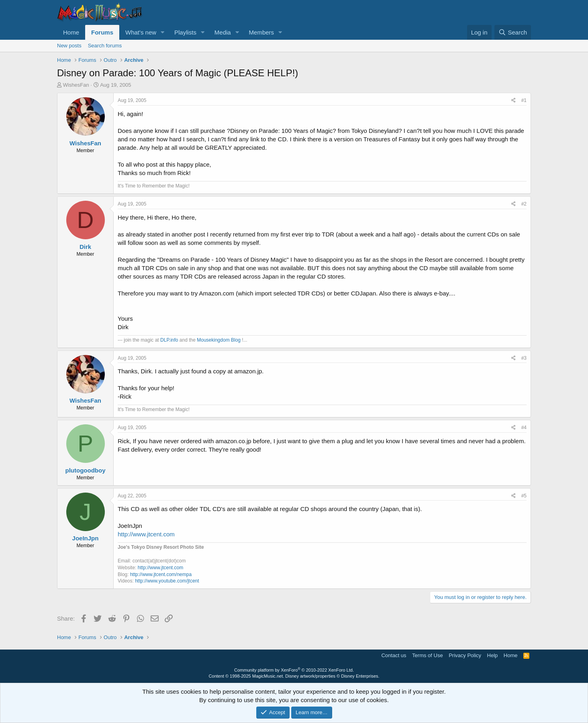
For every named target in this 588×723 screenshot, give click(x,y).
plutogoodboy (86, 470)
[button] (163, 32)
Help (493, 655)
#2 (524, 204)
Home (71, 32)
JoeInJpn (86, 538)
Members (262, 32)
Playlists (185, 32)
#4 (524, 428)
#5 (524, 496)
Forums (102, 32)
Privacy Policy (465, 655)
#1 (524, 100)
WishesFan (76, 85)
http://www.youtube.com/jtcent (167, 581)
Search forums (105, 46)
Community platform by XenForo (294, 670)
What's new (141, 32)
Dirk (85, 247)
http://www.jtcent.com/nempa (161, 574)
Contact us (394, 655)
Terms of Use (428, 655)
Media (223, 32)
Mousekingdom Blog (219, 340)
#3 (524, 358)
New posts (69, 46)
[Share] (513, 101)
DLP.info (169, 340)
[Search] (513, 32)
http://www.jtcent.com (146, 534)
